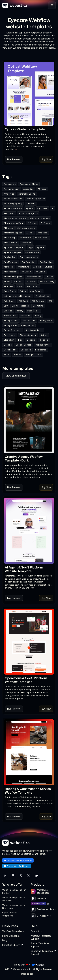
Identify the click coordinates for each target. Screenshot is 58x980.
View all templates (16, 376)
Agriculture (42, 208)
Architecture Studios (43, 267)
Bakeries (8, 311)
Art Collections (11, 272)
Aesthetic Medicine (13, 208)
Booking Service (24, 345)
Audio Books (33, 286)
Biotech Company (28, 335)
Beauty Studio (28, 325)
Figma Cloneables (11, 936)
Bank (30, 311)
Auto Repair (9, 301)
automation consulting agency (18, 296)
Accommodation (12, 189)
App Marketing (11, 262)
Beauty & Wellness (34, 330)
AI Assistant (9, 213)
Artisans (49, 277)
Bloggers (31, 340)
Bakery (20, 311)
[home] (15, 5)
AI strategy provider (26, 228)
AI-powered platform (14, 223)
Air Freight (46, 223)
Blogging (44, 340)
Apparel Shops (32, 252)
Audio (20, 286)
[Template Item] (29, 94)
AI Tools (30, 233)
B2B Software (38, 301)
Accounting (28, 189)
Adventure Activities (13, 199)
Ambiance (42, 233)
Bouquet (18, 355)
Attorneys (9, 286)
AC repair (42, 189)
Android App (10, 238)
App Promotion (29, 262)
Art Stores (31, 281)
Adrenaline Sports (27, 194)
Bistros (44, 335)
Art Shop (18, 281)
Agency (29, 208)
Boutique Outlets (33, 355)
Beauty (38, 316)
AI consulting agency (28, 213)
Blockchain (9, 340)
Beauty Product (11, 320)
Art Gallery (27, 272)
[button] (52, 5)
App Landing (10, 257)
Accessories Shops (29, 184)
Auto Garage (36, 291)
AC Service (9, 194)
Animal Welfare (11, 243)
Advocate (31, 204)
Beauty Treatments (13, 330)
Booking (8, 345)
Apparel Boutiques (13, 252)
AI (53, 208)
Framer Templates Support (40, 945)
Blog (20, 340)
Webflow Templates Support (41, 937)
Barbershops (10, 316)
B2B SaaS (23, 301)
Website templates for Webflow (14, 899)
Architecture (23, 267)
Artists (7, 281)
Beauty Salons (29, 320)
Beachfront (25, 316)
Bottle (7, 355)
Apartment (27, 243)
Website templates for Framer (14, 891)
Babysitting (38, 306)
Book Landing (10, 350)
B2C (51, 301)
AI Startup (8, 228)
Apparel (41, 247)
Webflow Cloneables (13, 931)
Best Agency (10, 335)
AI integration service (40, 218)
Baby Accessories (20, 306)
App (31, 247)
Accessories (10, 184)
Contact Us (37, 931)
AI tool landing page (13, 233)
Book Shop (26, 350)
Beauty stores (10, 325)
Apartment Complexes (14, 247)
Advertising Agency (36, 199)
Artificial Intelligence (13, 277)
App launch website (29, 257)
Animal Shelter (42, 238)
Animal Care (25, 238)
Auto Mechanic (42, 296)
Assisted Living (47, 281)
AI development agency (15, 218)
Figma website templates (10, 914)
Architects (9, 267)
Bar (38, 311)
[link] (25, 129)
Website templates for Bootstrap (14, 907)
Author (23, 291)
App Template (46, 262)
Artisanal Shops (34, 277)
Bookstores (41, 350)
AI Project (32, 223)
